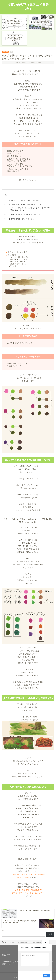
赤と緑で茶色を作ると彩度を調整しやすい (25, 204)
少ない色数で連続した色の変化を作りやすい (26, 215)
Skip (40, 976)
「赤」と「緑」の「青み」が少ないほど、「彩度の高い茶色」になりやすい (30, 209)
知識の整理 (5, 52)
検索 (3, 931)
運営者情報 (6, 955)
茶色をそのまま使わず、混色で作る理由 (24, 200)
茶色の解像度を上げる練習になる (21, 219)
